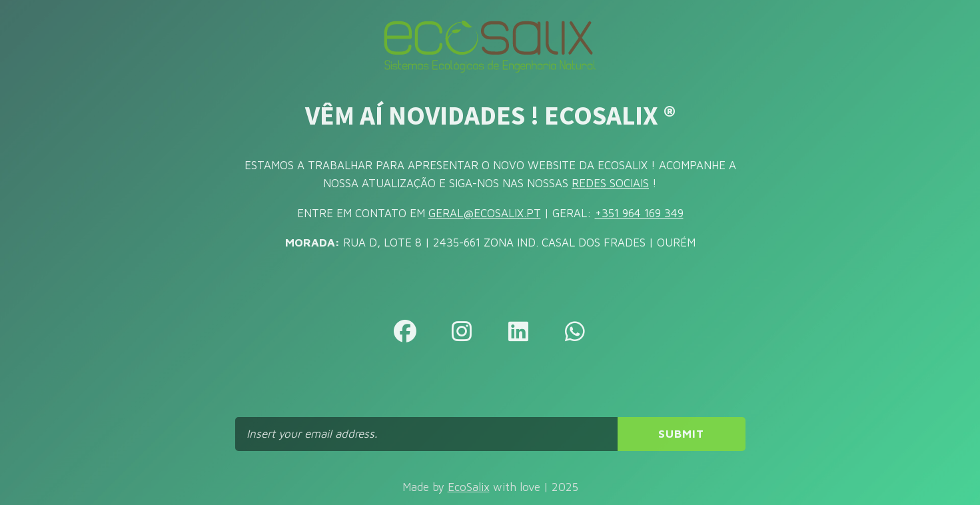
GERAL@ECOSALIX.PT (485, 213)
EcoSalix (469, 487)
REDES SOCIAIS (610, 183)
